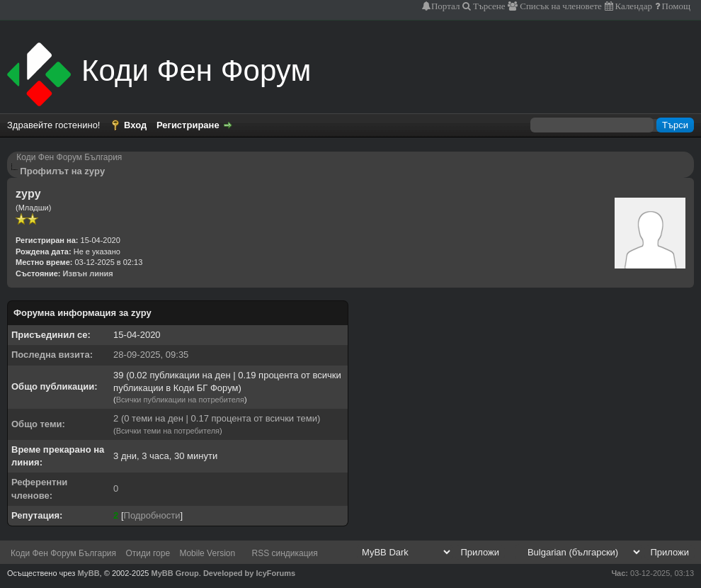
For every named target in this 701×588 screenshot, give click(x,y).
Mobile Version (207, 553)
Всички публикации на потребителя (180, 400)
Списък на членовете (560, 6)
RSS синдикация (285, 553)
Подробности (152, 515)
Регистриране (188, 125)
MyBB (88, 573)
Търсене (488, 6)
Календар (633, 6)
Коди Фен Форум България (69, 157)
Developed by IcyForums (249, 573)
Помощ (675, 6)
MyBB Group (175, 573)
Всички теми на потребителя (168, 431)
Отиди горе (148, 553)
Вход (135, 125)
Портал (445, 6)
